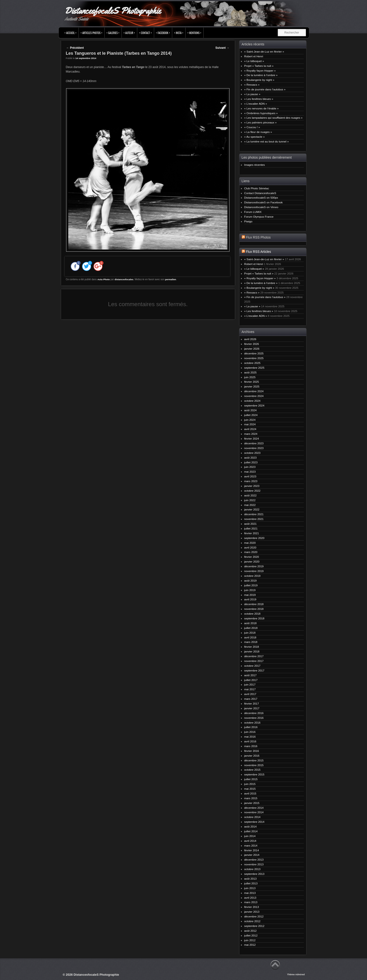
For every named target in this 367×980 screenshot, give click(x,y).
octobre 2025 (252, 363)
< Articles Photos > (91, 33)
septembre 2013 (254, 874)
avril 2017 (250, 694)
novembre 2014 (254, 812)
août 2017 (250, 675)
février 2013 (252, 907)
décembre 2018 (254, 604)
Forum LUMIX (253, 212)
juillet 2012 (251, 935)
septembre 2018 (254, 618)
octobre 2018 (252, 614)
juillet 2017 (251, 680)
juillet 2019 (251, 585)
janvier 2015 (252, 803)
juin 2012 (250, 940)
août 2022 (250, 495)
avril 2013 (250, 898)
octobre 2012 (252, 921)
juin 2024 (250, 420)
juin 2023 (250, 467)
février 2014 (252, 850)
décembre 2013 (254, 860)
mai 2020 (250, 543)
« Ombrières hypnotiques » (261, 113)
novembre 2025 (254, 358)
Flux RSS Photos (258, 238)
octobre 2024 (252, 401)
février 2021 (252, 533)
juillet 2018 (251, 628)
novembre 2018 (254, 609)
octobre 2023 (252, 453)
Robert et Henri (254, 56)
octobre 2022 (252, 491)
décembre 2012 (254, 916)
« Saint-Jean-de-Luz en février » (264, 51)
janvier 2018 (252, 651)
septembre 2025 (254, 368)
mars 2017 (251, 699)
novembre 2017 (254, 661)
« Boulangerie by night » (259, 80)
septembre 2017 (254, 670)
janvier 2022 (252, 509)
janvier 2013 (252, 912)
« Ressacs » (252, 85)
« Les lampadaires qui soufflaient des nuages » (273, 118)
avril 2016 (250, 741)
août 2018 (250, 623)
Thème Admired (296, 974)
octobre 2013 (252, 869)
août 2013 (250, 879)
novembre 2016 (254, 718)
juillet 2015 (251, 779)
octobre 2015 (252, 770)
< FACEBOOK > (163, 33)
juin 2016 (250, 732)
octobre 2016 (252, 723)
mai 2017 (250, 689)
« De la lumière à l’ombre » (261, 75)
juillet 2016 (251, 727)
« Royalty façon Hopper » (260, 71)
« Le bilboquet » (254, 61)
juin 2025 (250, 377)
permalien (171, 279)
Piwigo (248, 221)
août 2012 (250, 931)
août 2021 (250, 524)
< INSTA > (179, 33)
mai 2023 (250, 472)
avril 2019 (250, 599)
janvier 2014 (252, 855)
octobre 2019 (252, 576)
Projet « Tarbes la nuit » (259, 66)
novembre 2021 (254, 519)
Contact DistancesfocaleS (260, 193)
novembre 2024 (254, 396)
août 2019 (250, 581)
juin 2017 (250, 684)
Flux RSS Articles (258, 252)
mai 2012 (250, 945)
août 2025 (250, 372)
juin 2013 (250, 888)
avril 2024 (250, 429)
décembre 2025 (254, 353)
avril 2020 (250, 547)
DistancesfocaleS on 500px (261, 198)
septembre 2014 (254, 822)
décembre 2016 (254, 713)
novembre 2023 (254, 448)
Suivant (222, 48)
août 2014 (250, 826)
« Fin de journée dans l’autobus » (265, 89)
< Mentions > (194, 33)
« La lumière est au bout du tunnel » (267, 141)
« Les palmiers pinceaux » (261, 122)
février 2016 (252, 751)
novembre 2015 (254, 765)
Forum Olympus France (259, 217)
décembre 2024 (254, 391)
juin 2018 (250, 633)
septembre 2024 (254, 405)
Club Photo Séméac (257, 188)
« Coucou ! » (252, 127)
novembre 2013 (254, 864)
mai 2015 (250, 789)
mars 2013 (251, 902)
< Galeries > (113, 33)
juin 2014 (250, 836)
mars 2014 (251, 845)
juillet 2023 (251, 462)
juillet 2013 (251, 883)
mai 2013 (250, 893)
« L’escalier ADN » (256, 104)
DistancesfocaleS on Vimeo (261, 207)
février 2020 (252, 557)
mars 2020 (251, 552)
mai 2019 (250, 595)
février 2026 (252, 344)
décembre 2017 (254, 656)
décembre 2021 (254, 514)
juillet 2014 (251, 831)
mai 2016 (250, 737)
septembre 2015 (254, 774)
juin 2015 (250, 784)
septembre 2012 (254, 926)
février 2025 (252, 382)
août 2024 (250, 410)
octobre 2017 (252, 666)
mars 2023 (251, 481)
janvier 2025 (252, 386)
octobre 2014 (252, 817)
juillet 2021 (251, 528)
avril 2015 (250, 793)
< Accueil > (70, 33)
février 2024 (252, 439)
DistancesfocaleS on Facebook (264, 202)
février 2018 (252, 647)
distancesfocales (124, 279)
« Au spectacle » (254, 137)
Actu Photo (103, 279)
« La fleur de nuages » (258, 132)
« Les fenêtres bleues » (259, 99)
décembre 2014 (254, 808)
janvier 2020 (252, 561)
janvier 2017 (252, 708)
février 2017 (252, 703)
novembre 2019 (254, 571)
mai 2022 (250, 505)
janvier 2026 (252, 349)
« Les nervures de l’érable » (262, 108)
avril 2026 (250, 339)
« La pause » (252, 94)
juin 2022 (250, 500)
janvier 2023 (252, 486)
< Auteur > (129, 33)
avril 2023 (250, 476)
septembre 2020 (254, 538)
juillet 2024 (251, 415)
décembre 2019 (254, 566)
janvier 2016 (252, 756)
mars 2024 (251, 434)
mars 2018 (251, 642)
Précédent (75, 48)
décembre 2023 (254, 443)
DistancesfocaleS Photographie (113, 11)
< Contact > (145, 33)
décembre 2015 (254, 760)
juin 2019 (250, 590)
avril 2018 (250, 637)
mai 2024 (250, 424)
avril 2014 (250, 841)
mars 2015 (251, 798)
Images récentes (255, 165)
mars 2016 (251, 746)
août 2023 (250, 458)
